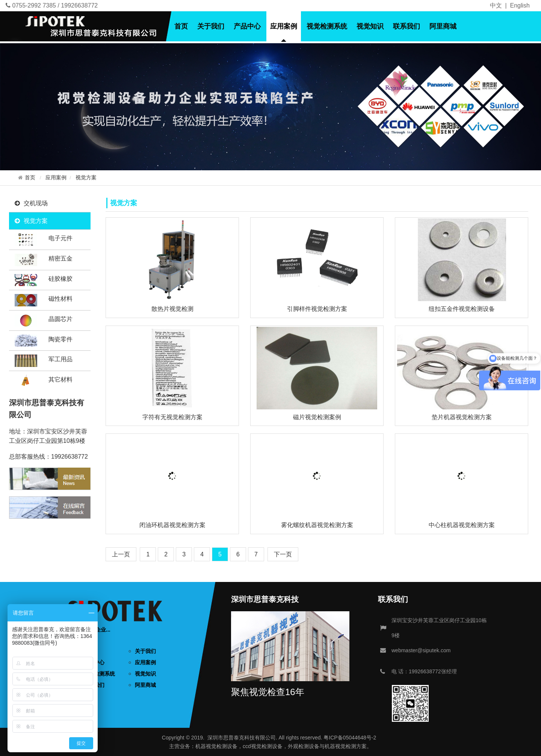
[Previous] (121, 554)
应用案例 (284, 26)
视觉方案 (86, 178)
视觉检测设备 (222, 746)
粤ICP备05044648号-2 (350, 738)
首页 (181, 26)
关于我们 (211, 26)
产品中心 (247, 26)
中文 (496, 5)
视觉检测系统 (327, 26)
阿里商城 (443, 26)
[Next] (283, 554)
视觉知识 (370, 26)
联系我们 (407, 26)
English (520, 5)
